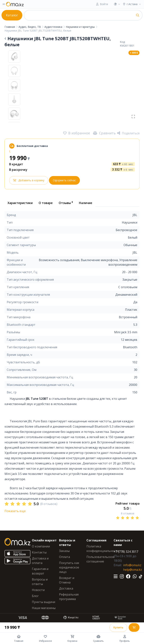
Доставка (66, 588)
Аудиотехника (54, 27)
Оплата (64, 557)
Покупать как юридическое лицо (69, 567)
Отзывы (66, 203)
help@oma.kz (133, 570)
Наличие (86, 203)
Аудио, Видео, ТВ (30, 27)
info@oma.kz (132, 565)
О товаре (46, 203)
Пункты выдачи (43, 602)
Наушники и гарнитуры (81, 27)
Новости (38, 590)
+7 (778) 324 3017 (126, 552)
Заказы (64, 551)
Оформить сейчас (64, 180)
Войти (104, 4)
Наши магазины (44, 608)
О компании (41, 546)
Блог (35, 596)
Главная (10, 27)
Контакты (39, 552)
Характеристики (20, 203)
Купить (118, 627)
